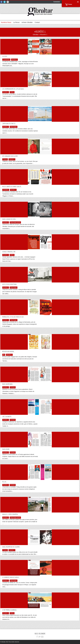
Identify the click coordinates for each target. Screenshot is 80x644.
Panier (70, 4)
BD (4, 355)
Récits (12, 92)
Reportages (14, 127)
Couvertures (6, 60)
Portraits (13, 387)
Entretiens (6, 190)
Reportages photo (15, 222)
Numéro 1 (14, 60)
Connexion (57, 2)
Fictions (5, 159)
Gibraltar (36, 35)
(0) (78, 2)
